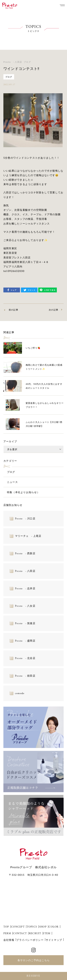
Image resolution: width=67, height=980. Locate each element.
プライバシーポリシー (30, 940)
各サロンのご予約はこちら (34, 960)
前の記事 (13, 310)
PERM (7, 933)
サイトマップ (54, 940)
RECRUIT (35, 933)
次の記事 (54, 310)
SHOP (43, 927)
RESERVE (33, 976)
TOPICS (32, 927)
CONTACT (20, 933)
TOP (6, 927)
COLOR (54, 927)
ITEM (47, 933)
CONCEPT (18, 927)
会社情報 (9, 940)
